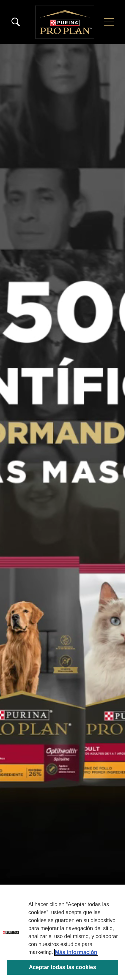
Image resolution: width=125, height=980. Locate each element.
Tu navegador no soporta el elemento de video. (62, 512)
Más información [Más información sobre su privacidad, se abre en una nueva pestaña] (76, 952)
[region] (62, 932)
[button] (109, 22)
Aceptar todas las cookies (62, 967)
